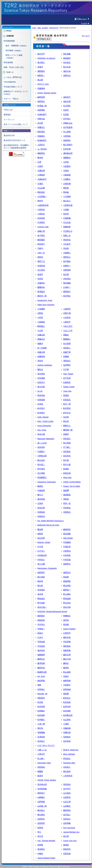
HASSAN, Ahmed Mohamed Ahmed (52, 611)
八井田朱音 (68, 776)
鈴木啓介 (41, 408)
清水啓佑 (41, 374)
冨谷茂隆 (67, 534)
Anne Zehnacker (44, 426)
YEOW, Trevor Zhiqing (47, 780)
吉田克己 (67, 819)
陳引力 (40, 495)
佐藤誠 (66, 356)
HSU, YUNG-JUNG (45, 421)
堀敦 (39, 685)
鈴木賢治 (67, 408)
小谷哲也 (67, 318)
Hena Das (67, 477)
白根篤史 (67, 382)
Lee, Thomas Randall (46, 841)
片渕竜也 (41, 222)
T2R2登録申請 (10, 82)
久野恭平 (67, 633)
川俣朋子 (67, 685)
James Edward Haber (46, 858)
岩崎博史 (67, 140)
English (85, 23)
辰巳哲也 (67, 456)
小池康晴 (41, 309)
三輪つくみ (42, 750)
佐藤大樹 (41, 352)
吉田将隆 (67, 823)
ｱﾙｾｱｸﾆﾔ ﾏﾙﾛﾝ (43, 84)
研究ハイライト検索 (14, 55)
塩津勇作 (67, 365)
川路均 (40, 248)
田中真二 (41, 465)
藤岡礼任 (41, 659)
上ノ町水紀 (42, 149)
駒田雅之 (41, 326)
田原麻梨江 (42, 477)
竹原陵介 (41, 452)
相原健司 (67, 58)
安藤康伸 (41, 88)
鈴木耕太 (41, 413)
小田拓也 (41, 210)
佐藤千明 (67, 352)
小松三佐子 (68, 326)
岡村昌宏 (41, 192)
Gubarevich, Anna (45, 300)
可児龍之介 (68, 231)
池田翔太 (41, 101)
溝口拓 (40, 728)
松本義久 (41, 720)
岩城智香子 (42, 140)
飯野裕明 (41, 97)
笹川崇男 (67, 344)
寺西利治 (41, 516)
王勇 (39, 162)
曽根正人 (67, 426)
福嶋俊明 (41, 655)
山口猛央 (67, 793)
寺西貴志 (67, 512)
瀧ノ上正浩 (42, 443)
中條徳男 (41, 490)
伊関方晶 (41, 119)
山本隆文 (67, 806)
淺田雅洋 (41, 71)
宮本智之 (41, 741)
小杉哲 (40, 318)
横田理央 (67, 810)
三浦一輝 (41, 724)
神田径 (40, 257)
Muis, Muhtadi (69, 754)
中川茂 (40, 547)
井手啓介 (67, 119)
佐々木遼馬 (42, 348)
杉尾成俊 (41, 400)
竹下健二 (67, 447)
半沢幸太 (41, 625)
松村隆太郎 (68, 715)
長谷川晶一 (42, 607)
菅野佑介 (67, 257)
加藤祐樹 (67, 227)
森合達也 (67, 771)
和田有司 (67, 849)
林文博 (66, 836)
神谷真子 (41, 244)
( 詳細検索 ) (23, 46)
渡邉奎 (66, 845)
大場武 (40, 184)
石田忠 (66, 110)
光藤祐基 (67, 728)
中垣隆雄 (67, 542)
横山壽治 (41, 815)
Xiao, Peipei (68, 374)
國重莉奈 (41, 287)
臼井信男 (67, 149)
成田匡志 (67, 573)
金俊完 (40, 274)
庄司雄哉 (41, 378)
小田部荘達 (68, 205)
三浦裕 (66, 724)
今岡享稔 (67, 136)
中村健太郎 (42, 555)
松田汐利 (67, 707)
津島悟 (66, 499)
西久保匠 (41, 577)
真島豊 (66, 694)
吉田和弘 (41, 819)
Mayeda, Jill (42, 694)
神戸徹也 (67, 261)
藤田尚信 (41, 668)
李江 (39, 832)
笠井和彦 (41, 218)
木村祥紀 (67, 279)
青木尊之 (41, 63)
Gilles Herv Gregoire (46, 305)
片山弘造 (67, 222)
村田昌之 (67, 759)
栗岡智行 (67, 292)
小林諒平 (67, 322)
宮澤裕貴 (41, 737)
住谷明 (66, 417)
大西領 (66, 171)
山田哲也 (67, 797)
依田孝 (40, 828)
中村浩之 (41, 560)
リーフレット (9, 119)
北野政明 (67, 270)
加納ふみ (67, 235)
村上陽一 (41, 759)
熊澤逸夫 (41, 292)
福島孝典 (67, 650)
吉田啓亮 (41, 823)
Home (9, 31)
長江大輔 (41, 564)
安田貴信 (67, 784)
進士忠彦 (41, 387)
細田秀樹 (41, 681)
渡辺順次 (41, 849)
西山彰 (40, 586)
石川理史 (67, 106)
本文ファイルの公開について (16, 124)
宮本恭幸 (67, 741)
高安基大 (67, 439)
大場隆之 (67, 179)
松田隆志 (41, 711)
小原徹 (66, 210)
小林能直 (41, 322)
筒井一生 (67, 503)
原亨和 (66, 620)
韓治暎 (66, 625)
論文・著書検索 (12, 46)
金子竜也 (41, 235)
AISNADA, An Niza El (46, 58)
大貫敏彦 (41, 175)
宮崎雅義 (41, 732)
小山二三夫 (68, 331)
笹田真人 (67, 348)
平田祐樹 (41, 642)
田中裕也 (41, 469)
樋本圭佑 (67, 637)
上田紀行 (41, 145)
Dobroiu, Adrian (44, 542)
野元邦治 (67, 603)
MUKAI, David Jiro (71, 750)
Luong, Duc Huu (70, 841)
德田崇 (40, 534)
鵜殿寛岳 (41, 153)
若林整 (40, 845)
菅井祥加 (41, 395)
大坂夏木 (67, 166)
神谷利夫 (67, 240)
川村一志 (41, 253)
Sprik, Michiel (43, 417)
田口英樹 (67, 443)
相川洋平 (41, 54)
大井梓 (66, 162)
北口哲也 (41, 270)
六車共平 (41, 754)
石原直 (66, 114)
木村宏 (40, 279)
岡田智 (66, 188)
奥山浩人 (67, 201)
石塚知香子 (42, 114)
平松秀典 (67, 642)
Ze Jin (40, 391)
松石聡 (40, 702)
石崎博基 (41, 110)
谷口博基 (41, 473)
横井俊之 (41, 810)
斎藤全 (66, 335)
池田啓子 (67, 97)
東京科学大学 (9, 136)
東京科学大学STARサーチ (14, 140)
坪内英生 (67, 508)
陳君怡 (40, 486)
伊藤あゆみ (68, 123)
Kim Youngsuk (69, 828)
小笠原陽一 (42, 197)
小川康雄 (67, 197)
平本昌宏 (41, 646)
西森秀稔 (67, 581)
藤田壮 (66, 663)
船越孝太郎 (42, 672)
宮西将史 (67, 737)
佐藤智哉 (41, 356)
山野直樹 (41, 802)
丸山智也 (67, 720)
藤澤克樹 (41, 663)
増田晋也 (41, 698)
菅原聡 (66, 395)
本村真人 (67, 767)
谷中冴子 (67, 789)
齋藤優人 (67, 339)
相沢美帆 (67, 54)
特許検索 (9, 50)
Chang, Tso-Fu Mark (72, 486)
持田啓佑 (41, 767)
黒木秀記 (67, 296)
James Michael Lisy (71, 832)
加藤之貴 (41, 231)
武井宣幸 (41, 447)
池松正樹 (67, 101)
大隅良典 (41, 171)
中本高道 (67, 560)
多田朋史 (67, 452)
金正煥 (66, 274)
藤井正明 (67, 655)
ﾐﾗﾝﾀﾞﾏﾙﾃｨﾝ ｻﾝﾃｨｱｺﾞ (46, 746)
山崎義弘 (41, 797)
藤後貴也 (67, 529)
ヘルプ (86, 36)
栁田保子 (41, 793)
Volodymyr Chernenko (47, 482)
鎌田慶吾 (41, 240)
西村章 (40, 581)
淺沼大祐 (67, 71)
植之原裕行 (68, 145)
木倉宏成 (41, 266)
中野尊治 (67, 551)
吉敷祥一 (67, 266)
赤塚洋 (40, 67)
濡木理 (40, 594)
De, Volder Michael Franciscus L (51, 521)
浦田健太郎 (68, 153)
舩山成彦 (67, 672)
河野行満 (67, 313)
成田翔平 (41, 573)
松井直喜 (67, 702)
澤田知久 (67, 361)
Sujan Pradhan (69, 629)
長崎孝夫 (67, 564)
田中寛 (66, 460)
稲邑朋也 (41, 132)
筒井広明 (41, 508)
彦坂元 (40, 633)
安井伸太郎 (42, 784)
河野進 (40, 313)
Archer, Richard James (47, 93)
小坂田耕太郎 (43, 205)
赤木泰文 (67, 63)
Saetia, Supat (69, 387)
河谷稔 (66, 248)
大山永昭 (41, 188)
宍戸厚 (66, 369)
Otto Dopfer (68, 538)
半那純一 (41, 629)
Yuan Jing (67, 391)
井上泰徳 (67, 132)
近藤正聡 (41, 335)
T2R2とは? (8, 110)
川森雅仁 (67, 253)
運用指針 (7, 115)
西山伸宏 (67, 586)
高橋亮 (66, 434)
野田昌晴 (67, 599)
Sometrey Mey (69, 763)
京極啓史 (41, 283)
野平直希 (41, 603)
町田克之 (67, 698)
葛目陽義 (67, 283)
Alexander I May (44, 763)
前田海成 (67, 689)
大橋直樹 (67, 175)
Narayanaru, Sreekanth (47, 568)
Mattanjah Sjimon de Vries (48, 525)
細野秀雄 (67, 681)
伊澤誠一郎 (42, 106)
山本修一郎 (42, 806)
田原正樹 (67, 473)
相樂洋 (40, 344)
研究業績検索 (9, 41)
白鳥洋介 (41, 382)
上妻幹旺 (67, 309)
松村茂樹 (67, 711)
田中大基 (67, 465)
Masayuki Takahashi (46, 439)
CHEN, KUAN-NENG (72, 482)
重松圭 (40, 369)
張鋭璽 (66, 490)
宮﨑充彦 (67, 732)
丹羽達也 (41, 590)
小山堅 (40, 331)
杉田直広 (67, 400)
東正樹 (40, 80)
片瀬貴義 (67, 218)
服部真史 (41, 616)
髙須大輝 (41, 434)
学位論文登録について (13, 87)
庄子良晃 (67, 378)
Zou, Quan (42, 430)
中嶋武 (40, 854)
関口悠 (66, 421)
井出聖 (40, 123)
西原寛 (66, 577)
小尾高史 (41, 214)
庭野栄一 (67, 590)
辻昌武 (40, 503)
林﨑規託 (67, 616)
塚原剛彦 (67, 495)
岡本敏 (66, 192)
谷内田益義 (42, 789)
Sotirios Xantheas (45, 365)
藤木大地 (67, 659)
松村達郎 (41, 715)
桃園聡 (40, 771)
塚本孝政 (41, 499)
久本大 (40, 637)
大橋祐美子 (42, 179)
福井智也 (41, 650)
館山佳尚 (41, 460)
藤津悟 (66, 668)
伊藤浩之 (41, 127)
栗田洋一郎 (42, 296)
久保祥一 (67, 287)
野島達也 (41, 599)
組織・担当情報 (43, 28)
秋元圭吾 (67, 67)
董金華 (40, 529)
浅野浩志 (67, 76)
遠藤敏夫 (67, 158)
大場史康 (67, 184)
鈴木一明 (67, 404)
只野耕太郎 (42, 456)
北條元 (66, 676)
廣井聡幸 (67, 646)
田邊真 (66, 469)
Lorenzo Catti (43, 227)
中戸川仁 (41, 551)
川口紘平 (67, 244)
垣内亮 (66, 214)
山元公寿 (67, 802)
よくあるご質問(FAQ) (13, 77)
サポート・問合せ (11, 99)
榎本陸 (40, 158)
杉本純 (40, 404)
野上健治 (67, 594)
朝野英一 (41, 76)
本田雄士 (41, 689)
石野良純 (67, 854)
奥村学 (40, 201)
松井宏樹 (41, 707)
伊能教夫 (41, 136)
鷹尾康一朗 (68, 430)
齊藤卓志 (41, 339)
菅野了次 (41, 261)
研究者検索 (8, 63)
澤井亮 (40, 361)
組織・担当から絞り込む (14, 67)
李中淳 (40, 836)
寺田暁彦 (41, 512)
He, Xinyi (41, 676)
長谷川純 (67, 607)
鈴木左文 (67, 413)
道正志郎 (41, 538)
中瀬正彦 (67, 547)
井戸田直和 (68, 127)
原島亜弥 (41, 620)
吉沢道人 (67, 815)
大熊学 (40, 166)
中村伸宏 (67, 555)
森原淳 (40, 776)
